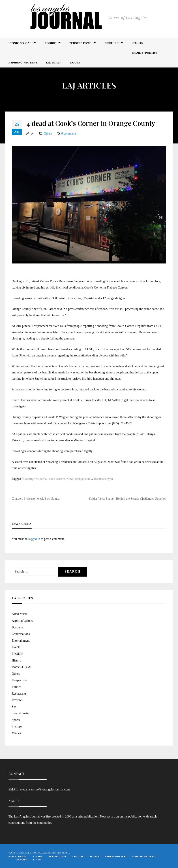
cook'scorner (57, 479)
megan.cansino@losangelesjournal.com (45, 789)
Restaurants (19, 694)
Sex (14, 707)
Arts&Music (20, 614)
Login (75, 62)
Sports (137, 43)
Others (48, 134)
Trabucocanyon (103, 479)
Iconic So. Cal (20, 43)
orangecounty (83, 479)
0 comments (69, 134)
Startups (17, 726)
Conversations (21, 634)
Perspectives (80, 43)
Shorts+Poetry (144, 53)
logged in (34, 539)
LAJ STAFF (54, 62)
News (70, 479)
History (17, 660)
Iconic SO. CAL (22, 667)
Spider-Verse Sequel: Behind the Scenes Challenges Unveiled (128, 499)
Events (16, 647)
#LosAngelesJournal (35, 479)
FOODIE (50, 43)
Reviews (17, 700)
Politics (17, 687)
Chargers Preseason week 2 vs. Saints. (36, 499)
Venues (16, 733)
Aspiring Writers (23, 62)
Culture (112, 43)
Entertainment (21, 641)
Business (17, 627)
